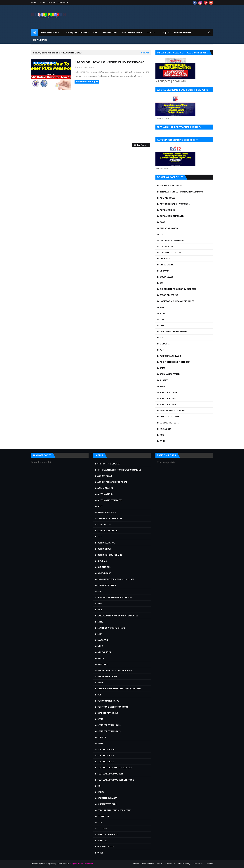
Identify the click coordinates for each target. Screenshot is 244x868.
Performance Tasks (171, 356)
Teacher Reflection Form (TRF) (114, 810)
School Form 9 (168, 404)
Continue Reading (86, 82)
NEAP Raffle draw (107, 676)
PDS (162, 350)
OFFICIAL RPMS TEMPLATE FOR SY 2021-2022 (119, 689)
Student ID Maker (170, 417)
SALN (162, 386)
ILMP (162, 307)
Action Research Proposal (175, 204)
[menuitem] (35, 32)
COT (162, 234)
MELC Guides (104, 652)
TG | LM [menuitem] (165, 32)
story (101, 792)
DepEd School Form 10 (110, 555)
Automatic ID (167, 210)
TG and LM (165, 429)
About (42, 3)
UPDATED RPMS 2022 (108, 834)
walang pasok (106, 847)
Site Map (209, 864)
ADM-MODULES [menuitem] (110, 32)
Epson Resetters (169, 295)
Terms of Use (148, 864)
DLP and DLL (166, 259)
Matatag (103, 640)
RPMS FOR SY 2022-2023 (109, 731)
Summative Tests (169, 423)
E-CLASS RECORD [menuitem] (182, 32)
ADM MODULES (167, 198)
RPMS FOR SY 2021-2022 (109, 725)
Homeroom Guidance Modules (177, 301)
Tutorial (103, 828)
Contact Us (170, 864)
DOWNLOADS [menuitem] (40, 40)
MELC (162, 338)
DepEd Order (167, 265)
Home (34, 3)
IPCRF (162, 313)
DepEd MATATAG (106, 543)
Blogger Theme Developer (81, 864)
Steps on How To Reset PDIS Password (110, 62)
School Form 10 (168, 392)
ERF (161, 283)
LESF (162, 325)
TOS (162, 435)
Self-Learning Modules (173, 411)
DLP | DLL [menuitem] (152, 32)
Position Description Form (175, 362)
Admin (80, 67)
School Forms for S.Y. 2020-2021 (115, 768)
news (100, 683)
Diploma (164, 271)
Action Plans (105, 476)
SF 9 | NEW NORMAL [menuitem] (132, 32)
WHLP (163, 441)
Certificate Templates (172, 240)
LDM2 (162, 319)
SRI (99, 786)
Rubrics (164, 380)
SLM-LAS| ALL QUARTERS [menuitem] (76, 32)
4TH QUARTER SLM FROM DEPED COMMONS (182, 192)
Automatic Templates (172, 216)
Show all (145, 53)
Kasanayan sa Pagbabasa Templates (118, 616)
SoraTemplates (48, 864)
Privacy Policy (184, 864)
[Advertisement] (91, 116)
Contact (52, 3)
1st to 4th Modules (171, 186)
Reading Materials (170, 374)
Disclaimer (198, 864)
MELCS (101, 658)
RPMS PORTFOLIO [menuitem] (50, 32)
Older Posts (140, 145)
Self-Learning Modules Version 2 (116, 780)
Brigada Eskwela (169, 228)
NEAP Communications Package (115, 670)
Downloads (63, 3)
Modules (165, 344)
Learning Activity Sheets (174, 332)
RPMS (162, 368)
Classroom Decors (170, 252)
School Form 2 (168, 398)
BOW (162, 222)
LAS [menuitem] (95, 32)
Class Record (167, 246)
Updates (102, 841)
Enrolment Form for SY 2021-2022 (178, 289)
